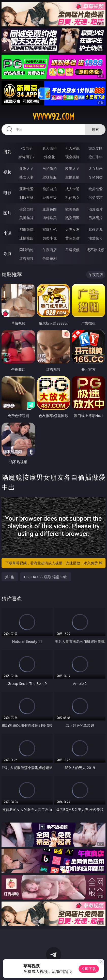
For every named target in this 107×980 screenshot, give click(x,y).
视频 (7, 172)
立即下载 (89, 969)
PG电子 (27, 148)
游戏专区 (96, 148)
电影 (7, 192)
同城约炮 (26, 250)
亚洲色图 (50, 209)
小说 (7, 233)
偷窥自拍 (26, 209)
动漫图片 (96, 209)
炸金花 (50, 157)
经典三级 (50, 197)
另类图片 (96, 218)
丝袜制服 (50, 177)
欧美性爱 (96, 189)
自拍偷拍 (50, 168)
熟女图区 (72, 218)
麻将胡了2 (26, 157)
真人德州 (50, 148)
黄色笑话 (72, 238)
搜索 (95, 129)
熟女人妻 (26, 177)
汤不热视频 (96, 250)
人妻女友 (72, 229)
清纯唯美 (50, 218)
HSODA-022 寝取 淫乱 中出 (46, 577)
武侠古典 (96, 229)
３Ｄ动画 (96, 168)
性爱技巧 (96, 238)
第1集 (10, 577)
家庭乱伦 (50, 229)
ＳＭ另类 (96, 177)
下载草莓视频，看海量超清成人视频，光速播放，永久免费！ (54, 563)
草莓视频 (72, 250)
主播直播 (72, 177)
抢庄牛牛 (96, 157)
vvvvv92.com (53, 117)
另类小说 (50, 238)
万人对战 (72, 148)
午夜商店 (50, 250)
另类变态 (96, 197)
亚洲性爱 (26, 189)
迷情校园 (26, 238)
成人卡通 (72, 189)
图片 (7, 213)
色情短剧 (50, 258)
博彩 (7, 152)
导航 (7, 253)
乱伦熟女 (72, 197)
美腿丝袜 (26, 218)
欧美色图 (72, 209)
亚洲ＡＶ (26, 168)
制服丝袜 (26, 197)
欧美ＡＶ (72, 168)
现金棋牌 (72, 157)
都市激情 (26, 229)
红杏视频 (26, 258)
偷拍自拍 (50, 189)
